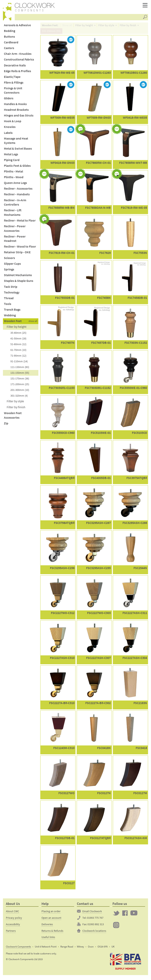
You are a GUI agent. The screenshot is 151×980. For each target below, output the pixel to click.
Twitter (116, 915)
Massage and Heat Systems (16, 143)
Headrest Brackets (16, 111)
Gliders (9, 100)
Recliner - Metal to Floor (20, 222)
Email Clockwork (92, 913)
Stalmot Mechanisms (18, 277)
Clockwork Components (18, 948)
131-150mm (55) (20, 374)
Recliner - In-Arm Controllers (15, 204)
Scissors (9, 260)
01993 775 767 (95, 919)
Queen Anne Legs (15, 185)
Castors (9, 50)
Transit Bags (12, 311)
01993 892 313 (96, 926)
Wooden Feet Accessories (13, 417)
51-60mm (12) (18, 346)
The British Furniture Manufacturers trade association (125, 963)
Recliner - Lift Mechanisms (13, 214)
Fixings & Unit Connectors (13, 92)
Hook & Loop (13, 123)
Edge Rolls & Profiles (17, 73)
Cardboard (11, 44)
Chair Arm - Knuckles (18, 56)
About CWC (12, 913)
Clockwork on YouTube (134, 915)
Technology (12, 294)
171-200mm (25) (20, 386)
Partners (11, 932)
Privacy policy (14, 919)
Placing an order (51, 913)
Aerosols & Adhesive (17, 27)
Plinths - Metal (13, 173)
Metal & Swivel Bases (18, 150)
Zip (6, 425)
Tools (8, 306)
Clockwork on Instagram (116, 927)
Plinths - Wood (14, 179)
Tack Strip (11, 288)
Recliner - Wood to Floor (20, 248)
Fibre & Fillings (14, 84)
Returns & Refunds (52, 932)
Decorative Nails (15, 67)
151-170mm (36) (20, 380)
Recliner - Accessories (18, 191)
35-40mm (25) (18, 334)
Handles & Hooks (15, 106)
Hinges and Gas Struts (19, 117)
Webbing (10, 317)
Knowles (10, 129)
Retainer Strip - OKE (17, 254)
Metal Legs (11, 156)
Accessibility (13, 926)
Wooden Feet (13, 323)
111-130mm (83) (20, 369)
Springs (9, 271)
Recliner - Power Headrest (15, 240)
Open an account (51, 919)
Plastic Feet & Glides (17, 167)
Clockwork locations (94, 932)
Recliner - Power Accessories (15, 230)
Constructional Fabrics (19, 61)
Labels (8, 135)
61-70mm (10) (18, 352)
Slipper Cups (12, 265)
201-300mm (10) (20, 392)
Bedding (10, 33)
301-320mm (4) (19, 397)
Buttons (9, 38)
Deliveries (47, 926)
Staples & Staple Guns (19, 283)
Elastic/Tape (12, 79)
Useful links (48, 939)
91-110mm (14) (19, 363)
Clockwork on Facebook (125, 915)
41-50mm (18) (18, 340)
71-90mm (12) (18, 357)
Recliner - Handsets (17, 196)
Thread (9, 300)
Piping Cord (12, 162)
